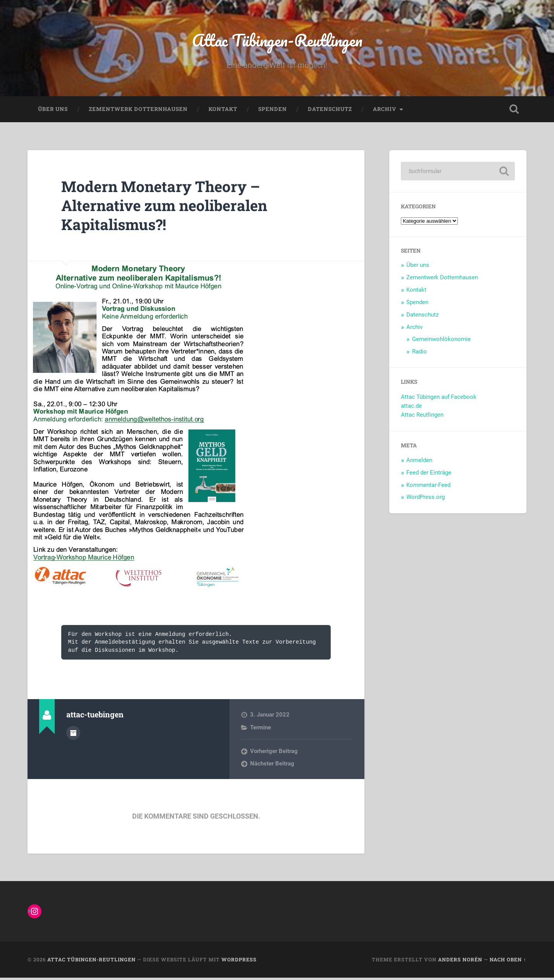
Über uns (53, 111)
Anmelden (419, 462)
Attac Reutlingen (422, 417)
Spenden (273, 111)
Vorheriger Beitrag (274, 753)
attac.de (411, 408)
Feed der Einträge (429, 474)
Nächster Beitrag (272, 766)
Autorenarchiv (73, 734)
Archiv (385, 111)
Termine (261, 729)
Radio (419, 353)
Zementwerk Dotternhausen (138, 111)
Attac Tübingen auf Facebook (439, 399)
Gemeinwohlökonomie (441, 341)
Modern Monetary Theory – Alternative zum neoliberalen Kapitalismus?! (171, 207)
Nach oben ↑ (508, 962)
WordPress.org (425, 499)
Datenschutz (330, 111)
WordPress (239, 962)
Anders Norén (460, 962)
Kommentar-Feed (428, 487)
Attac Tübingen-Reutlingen (277, 41)
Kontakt (223, 111)
